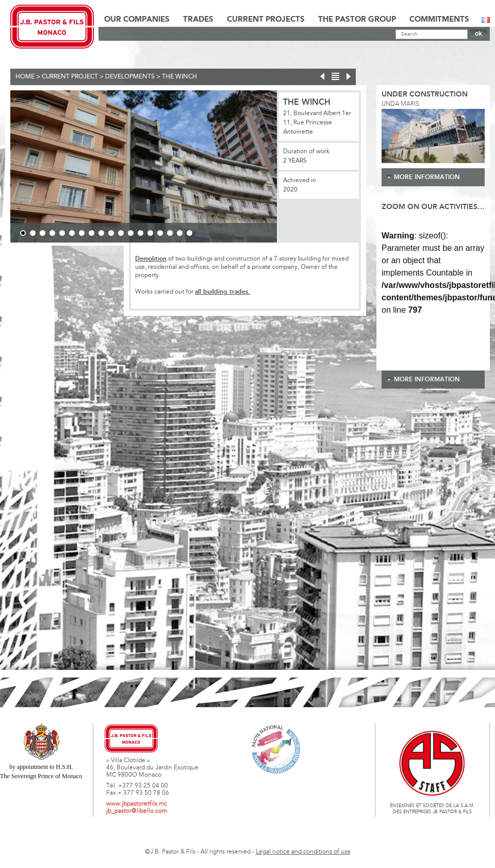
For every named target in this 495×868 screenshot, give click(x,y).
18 (189, 233)
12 (131, 233)
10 (111, 233)
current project (70, 77)
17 (180, 233)
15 (160, 233)
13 (141, 233)
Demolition (151, 259)
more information (427, 177)
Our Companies (137, 20)
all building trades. (222, 292)
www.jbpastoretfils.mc (137, 804)
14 (150, 233)
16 (170, 233)
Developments (130, 77)
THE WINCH (179, 77)
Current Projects (266, 20)
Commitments (439, 20)
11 (121, 233)
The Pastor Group (357, 20)
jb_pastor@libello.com (137, 811)
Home (25, 77)
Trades (198, 20)
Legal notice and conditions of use (303, 852)
